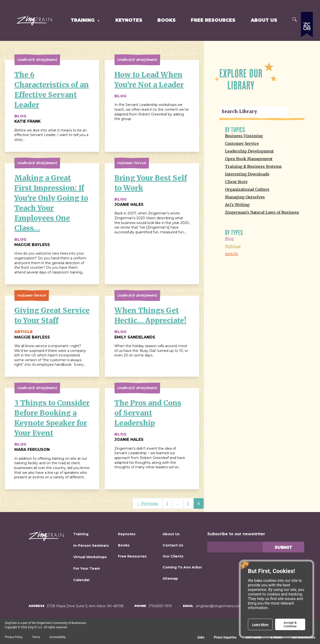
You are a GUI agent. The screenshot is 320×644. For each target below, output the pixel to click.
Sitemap (170, 579)
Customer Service (242, 143)
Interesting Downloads (247, 174)
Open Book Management (249, 159)
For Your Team (87, 568)
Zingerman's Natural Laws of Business (262, 212)
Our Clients (173, 556)
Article (232, 254)
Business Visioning (244, 136)
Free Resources (213, 20)
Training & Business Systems (253, 166)
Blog (229, 239)
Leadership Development (249, 151)
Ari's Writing (237, 205)
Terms (36, 637)
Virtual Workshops (90, 557)
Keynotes (129, 20)
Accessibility (58, 637)
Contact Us (173, 545)
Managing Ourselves (245, 197)
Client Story (236, 182)
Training (83, 20)
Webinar (233, 246)
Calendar (82, 580)
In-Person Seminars (91, 546)
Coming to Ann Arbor (182, 567)
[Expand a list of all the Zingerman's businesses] (307, 51)
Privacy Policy (14, 637)
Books (167, 20)
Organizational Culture (247, 189)
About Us (264, 20)
